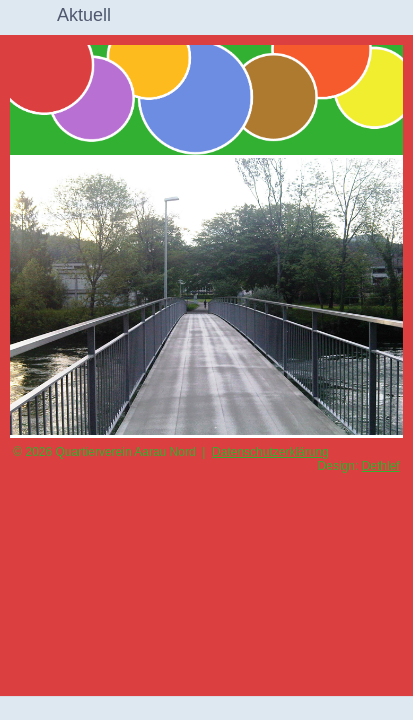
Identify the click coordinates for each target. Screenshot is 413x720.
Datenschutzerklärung (270, 452)
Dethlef (381, 466)
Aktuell (84, 15)
